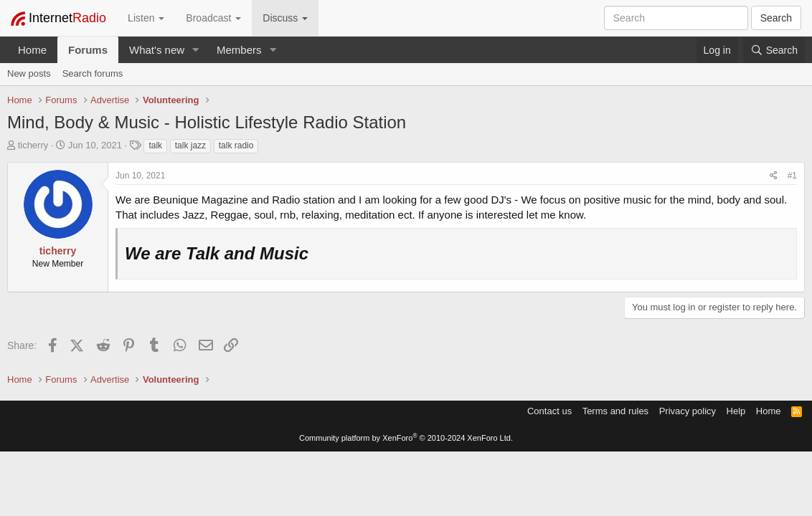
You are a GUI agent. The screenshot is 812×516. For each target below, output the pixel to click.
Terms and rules (615, 411)
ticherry (33, 145)
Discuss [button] (285, 18)
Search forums (93, 73)
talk (155, 145)
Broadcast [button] (213, 18)
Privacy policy (688, 411)
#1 (792, 176)
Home (32, 50)
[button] (196, 50)
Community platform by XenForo (406, 438)
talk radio (236, 145)
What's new (157, 50)
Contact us (549, 411)
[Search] (774, 50)
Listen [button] (146, 18)
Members (239, 50)
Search (776, 18)
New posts (29, 73)
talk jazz (190, 145)
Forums (88, 50)
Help (736, 411)
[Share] (774, 176)
